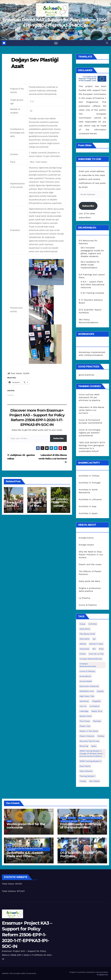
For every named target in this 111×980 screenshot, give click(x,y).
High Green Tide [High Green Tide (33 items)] (87, 696)
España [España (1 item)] (100, 691)
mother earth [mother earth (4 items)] (86, 716)
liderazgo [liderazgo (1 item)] (84, 711)
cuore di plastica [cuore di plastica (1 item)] (87, 671)
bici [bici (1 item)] (94, 649)
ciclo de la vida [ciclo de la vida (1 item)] (96, 654)
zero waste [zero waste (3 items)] (94, 781)
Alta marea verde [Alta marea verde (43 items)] (87, 634)
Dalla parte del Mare (89, 581)
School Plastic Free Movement (90, 818)
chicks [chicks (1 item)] (83, 654)
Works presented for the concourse (26, 826)
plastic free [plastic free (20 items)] (85, 726)
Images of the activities (37, 506)
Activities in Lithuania (90, 499)
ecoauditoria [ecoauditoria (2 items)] (85, 676)
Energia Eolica (86, 538)
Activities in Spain (88, 513)
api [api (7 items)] (94, 639)
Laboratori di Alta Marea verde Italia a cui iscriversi (53, 459)
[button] (107, 43)
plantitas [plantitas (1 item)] (97, 721)
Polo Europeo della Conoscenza (23, 973)
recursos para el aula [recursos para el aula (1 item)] (89, 741)
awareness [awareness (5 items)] (84, 649)
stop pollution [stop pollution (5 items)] (86, 771)
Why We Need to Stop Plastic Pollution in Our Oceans (91, 555)
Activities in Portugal (90, 483)
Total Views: (9, 884)
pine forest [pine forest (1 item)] (85, 721)
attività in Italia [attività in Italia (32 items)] (96, 644)
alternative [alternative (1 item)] (85, 639)
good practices (87, 375)
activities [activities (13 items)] (93, 624)
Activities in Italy (88, 506)
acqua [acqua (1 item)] (82, 624)
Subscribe (58, 438)
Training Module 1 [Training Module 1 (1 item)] (87, 776)
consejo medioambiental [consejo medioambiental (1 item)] (91, 659)
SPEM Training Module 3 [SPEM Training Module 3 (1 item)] (90, 761)
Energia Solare (86, 545)
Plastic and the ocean (90, 564)
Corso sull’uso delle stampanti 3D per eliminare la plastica (89, 397)
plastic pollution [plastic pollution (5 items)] (87, 736)
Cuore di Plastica (88, 605)
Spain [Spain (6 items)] (94, 746)
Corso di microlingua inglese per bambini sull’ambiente (90, 433)
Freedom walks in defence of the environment (81, 826)
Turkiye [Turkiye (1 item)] (83, 781)
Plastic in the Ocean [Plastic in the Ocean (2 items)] (89, 731)
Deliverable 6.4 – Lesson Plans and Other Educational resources (25, 856)
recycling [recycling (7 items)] (84, 746)
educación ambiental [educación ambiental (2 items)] (89, 686)
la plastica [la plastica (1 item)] (94, 706)
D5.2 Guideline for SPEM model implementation (90, 265)
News (9, 821)
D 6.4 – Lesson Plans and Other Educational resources (92, 285)
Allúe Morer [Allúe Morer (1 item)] (85, 629)
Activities (72, 818)
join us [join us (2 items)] (83, 706)
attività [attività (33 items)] (83, 644)
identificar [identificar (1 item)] (84, 701)
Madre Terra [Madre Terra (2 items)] (97, 711)
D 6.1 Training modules (92, 293)
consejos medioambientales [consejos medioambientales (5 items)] (88, 665)
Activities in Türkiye (89, 476)
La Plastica (84, 598)
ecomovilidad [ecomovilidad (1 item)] (86, 681)
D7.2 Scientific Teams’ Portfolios (77, 854)
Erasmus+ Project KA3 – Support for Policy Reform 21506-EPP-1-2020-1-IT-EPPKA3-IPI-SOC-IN (27, 935)
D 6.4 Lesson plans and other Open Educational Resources (25, 849)
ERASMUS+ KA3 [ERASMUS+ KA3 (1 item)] (87, 691)
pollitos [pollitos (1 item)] (101, 736)
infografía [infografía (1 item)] (96, 701)
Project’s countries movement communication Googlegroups (89, 973)
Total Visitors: (9, 891)
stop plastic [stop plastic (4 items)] (85, 766)
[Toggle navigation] (56, 43)
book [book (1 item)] (101, 649)
